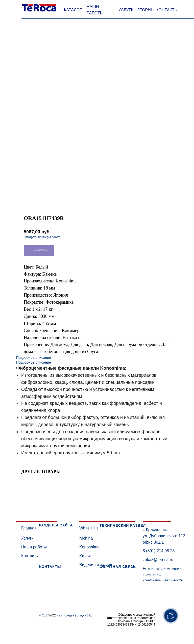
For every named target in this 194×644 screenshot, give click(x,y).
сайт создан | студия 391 (75, 615)
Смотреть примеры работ (42, 237)
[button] (73, 10)
